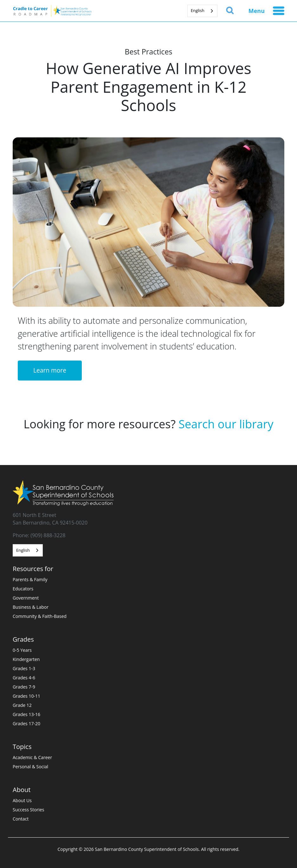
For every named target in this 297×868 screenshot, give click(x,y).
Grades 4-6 (24, 678)
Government (26, 598)
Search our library (226, 424)
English (198, 10)
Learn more (50, 370)
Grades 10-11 (26, 696)
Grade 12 (22, 705)
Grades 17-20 (26, 723)
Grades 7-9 (24, 687)
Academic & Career (32, 757)
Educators (23, 589)
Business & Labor (31, 607)
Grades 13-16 (26, 714)
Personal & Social (30, 767)
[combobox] (202, 11)
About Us (22, 800)
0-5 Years (22, 650)
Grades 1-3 (24, 668)
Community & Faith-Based (40, 616)
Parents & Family (30, 579)
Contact (21, 819)
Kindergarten (26, 659)
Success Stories (28, 810)
